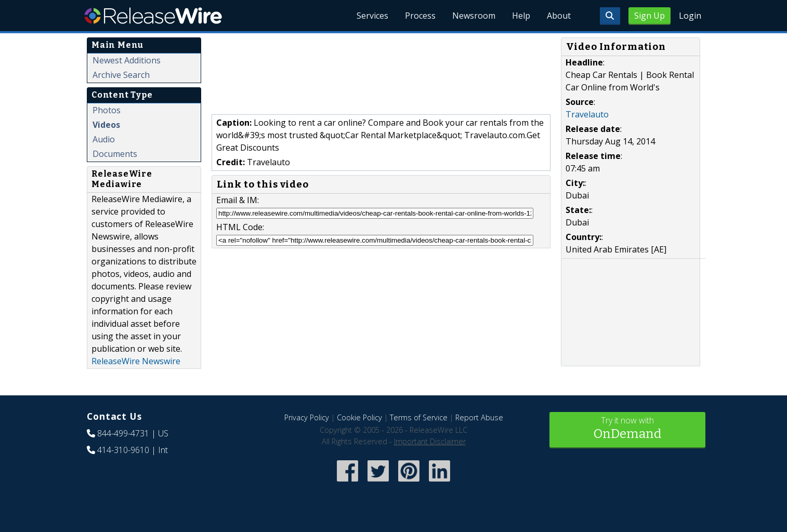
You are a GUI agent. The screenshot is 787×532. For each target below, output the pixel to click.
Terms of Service (419, 417)
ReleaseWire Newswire (136, 361)
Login (690, 16)
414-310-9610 (123, 450)
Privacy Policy (307, 417)
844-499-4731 (123, 433)
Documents (115, 154)
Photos (107, 110)
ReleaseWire (153, 16)
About (559, 16)
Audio (104, 139)
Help (521, 16)
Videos (106, 125)
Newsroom (474, 16)
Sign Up (650, 16)
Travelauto (587, 114)
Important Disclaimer (430, 441)
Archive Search (121, 75)
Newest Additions (127, 60)
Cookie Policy (359, 417)
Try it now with (627, 429)
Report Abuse (479, 417)
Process (420, 16)
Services (372, 16)
